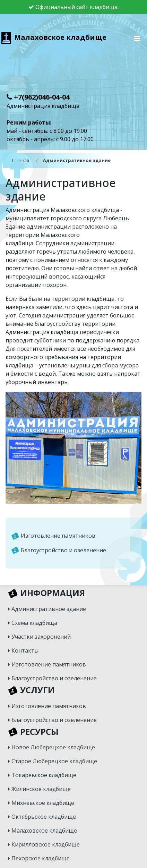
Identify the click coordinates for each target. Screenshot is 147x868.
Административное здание (47, 609)
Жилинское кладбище (39, 789)
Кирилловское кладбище (44, 844)
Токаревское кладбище (42, 775)
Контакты (23, 650)
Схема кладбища (33, 623)
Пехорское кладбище (39, 858)
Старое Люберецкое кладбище (53, 761)
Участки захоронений (39, 637)
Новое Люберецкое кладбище (51, 747)
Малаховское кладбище (54, 37)
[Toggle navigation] (137, 40)
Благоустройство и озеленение (59, 551)
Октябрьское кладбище (42, 817)
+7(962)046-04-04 (38, 97)
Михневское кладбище (41, 803)
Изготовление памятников (53, 536)
